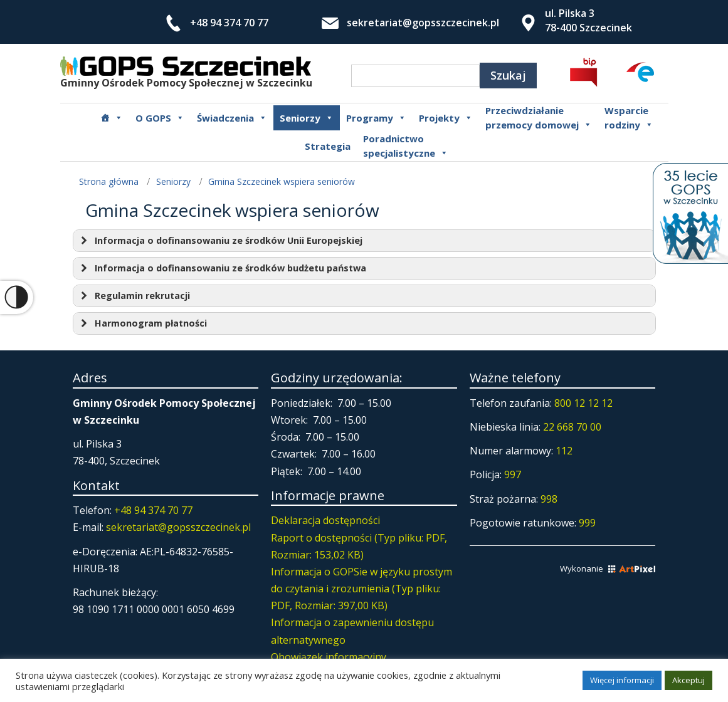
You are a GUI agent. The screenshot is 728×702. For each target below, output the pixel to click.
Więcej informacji (622, 680)
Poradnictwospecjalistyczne (406, 146)
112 (564, 451)
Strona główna (109, 181)
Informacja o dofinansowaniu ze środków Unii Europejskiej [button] (220, 241)
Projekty (446, 118)
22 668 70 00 (572, 427)
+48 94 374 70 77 (229, 23)
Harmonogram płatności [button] (142, 323)
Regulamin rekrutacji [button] (134, 296)
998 (549, 499)
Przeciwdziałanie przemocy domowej (539, 118)
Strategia (328, 146)
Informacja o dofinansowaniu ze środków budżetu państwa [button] (222, 268)
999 (587, 523)
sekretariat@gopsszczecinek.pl (423, 23)
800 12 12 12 (583, 403)
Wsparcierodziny (629, 118)
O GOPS (160, 118)
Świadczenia (232, 118)
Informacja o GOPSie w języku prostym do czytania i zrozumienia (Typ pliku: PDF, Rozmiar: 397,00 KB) (361, 589)
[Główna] (112, 118)
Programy (376, 118)
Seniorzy (307, 118)
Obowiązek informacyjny (329, 657)
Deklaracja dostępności (325, 520)
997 (513, 474)
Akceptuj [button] (688, 680)
